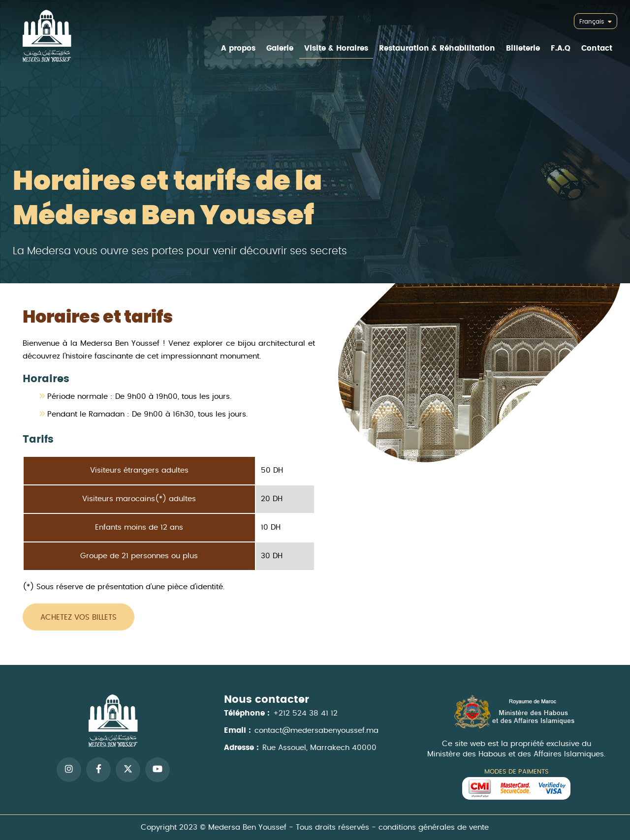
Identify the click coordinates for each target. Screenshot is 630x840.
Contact (597, 48)
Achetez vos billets (79, 617)
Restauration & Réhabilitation (437, 48)
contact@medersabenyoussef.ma (316, 740)
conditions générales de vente (426, 827)
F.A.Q (561, 48)
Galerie (280, 48)
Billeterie (523, 48)
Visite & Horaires (336, 48)
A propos (238, 48)
